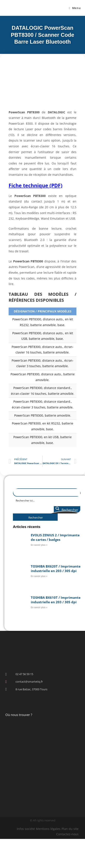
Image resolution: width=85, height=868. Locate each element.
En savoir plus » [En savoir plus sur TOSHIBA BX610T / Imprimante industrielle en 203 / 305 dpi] (39, 607)
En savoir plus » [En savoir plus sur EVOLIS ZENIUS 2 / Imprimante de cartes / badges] (39, 545)
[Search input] (47, 500)
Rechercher (36, 518)
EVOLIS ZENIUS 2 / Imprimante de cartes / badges (55, 537)
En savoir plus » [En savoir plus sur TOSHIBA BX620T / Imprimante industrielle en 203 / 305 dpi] (39, 576)
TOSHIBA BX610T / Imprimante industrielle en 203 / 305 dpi (56, 600)
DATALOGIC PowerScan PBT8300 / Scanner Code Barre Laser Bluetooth (42, 35)
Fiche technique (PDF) (36, 185)
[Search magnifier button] (67, 510)
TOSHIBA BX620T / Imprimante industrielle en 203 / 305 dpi (56, 569)
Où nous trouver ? (19, 715)
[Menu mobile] (75, 8)
